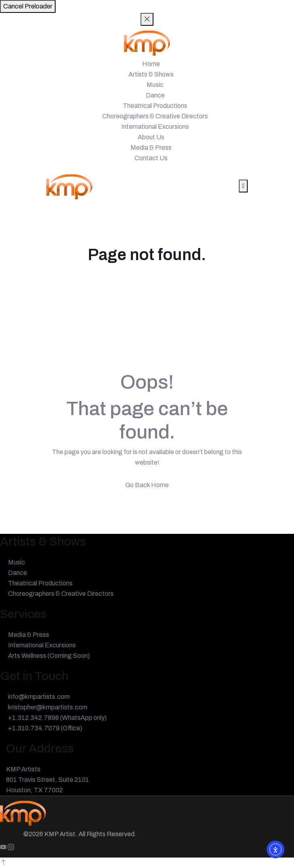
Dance (155, 95)
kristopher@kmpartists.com (48, 707)
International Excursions (155, 127)
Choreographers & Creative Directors (155, 116)
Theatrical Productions (155, 106)
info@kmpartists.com (39, 697)
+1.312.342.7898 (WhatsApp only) (57, 718)
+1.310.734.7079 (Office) (45, 728)
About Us (151, 137)
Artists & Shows (151, 74)
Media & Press (151, 148)
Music (155, 85)
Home (151, 64)
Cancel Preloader (28, 6)
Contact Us (151, 158)
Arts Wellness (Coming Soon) (49, 656)
